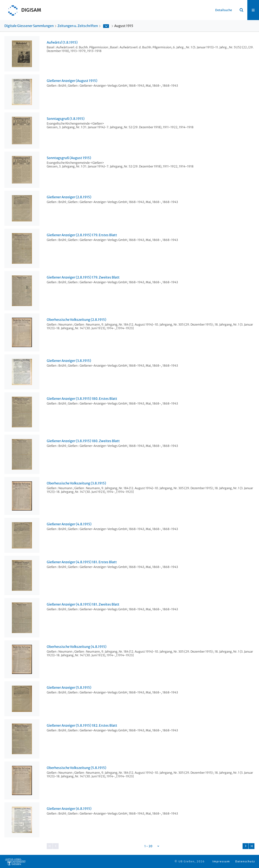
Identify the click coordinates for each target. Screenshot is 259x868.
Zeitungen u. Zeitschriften (78, 26)
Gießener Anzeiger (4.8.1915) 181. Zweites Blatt (83, 604)
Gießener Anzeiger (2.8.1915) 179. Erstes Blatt (82, 235)
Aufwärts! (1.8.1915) (62, 42)
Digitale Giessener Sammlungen (29, 26)
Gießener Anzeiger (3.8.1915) (69, 361)
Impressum (221, 861)
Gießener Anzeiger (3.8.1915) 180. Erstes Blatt (82, 399)
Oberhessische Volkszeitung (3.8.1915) (76, 483)
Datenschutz (245, 861)
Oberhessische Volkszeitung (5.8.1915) (76, 768)
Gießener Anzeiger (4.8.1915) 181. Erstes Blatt (82, 562)
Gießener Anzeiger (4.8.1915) (69, 524)
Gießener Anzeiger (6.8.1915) (69, 809)
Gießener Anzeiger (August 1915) (72, 81)
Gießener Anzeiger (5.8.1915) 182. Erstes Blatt (82, 726)
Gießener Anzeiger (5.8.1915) (69, 688)
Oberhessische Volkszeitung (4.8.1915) (77, 647)
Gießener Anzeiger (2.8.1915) (69, 197)
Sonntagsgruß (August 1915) (69, 158)
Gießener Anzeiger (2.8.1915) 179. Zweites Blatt (83, 277)
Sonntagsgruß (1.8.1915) (66, 119)
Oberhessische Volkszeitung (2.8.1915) (76, 320)
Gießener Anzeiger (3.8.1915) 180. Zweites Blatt (83, 441)
